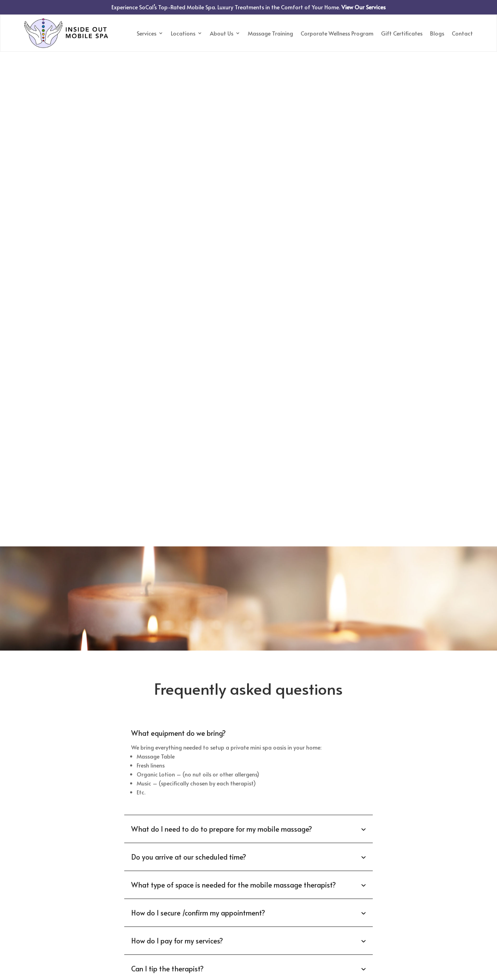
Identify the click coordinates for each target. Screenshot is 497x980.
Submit (248, 775)
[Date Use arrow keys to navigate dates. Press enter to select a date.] (290, 715)
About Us (222, 33)
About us (37, 899)
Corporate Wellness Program (337, 33)
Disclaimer (316, 802)
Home (32, 872)
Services (147, 33)
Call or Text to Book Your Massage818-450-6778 (248, 899)
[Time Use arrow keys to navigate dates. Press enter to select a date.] (374, 715)
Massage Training (270, 33)
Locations (183, 33)
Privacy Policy (277, 802)
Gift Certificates (402, 33)
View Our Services (363, 7)
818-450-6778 (194, 673)
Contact (462, 33)
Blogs (437, 33)
